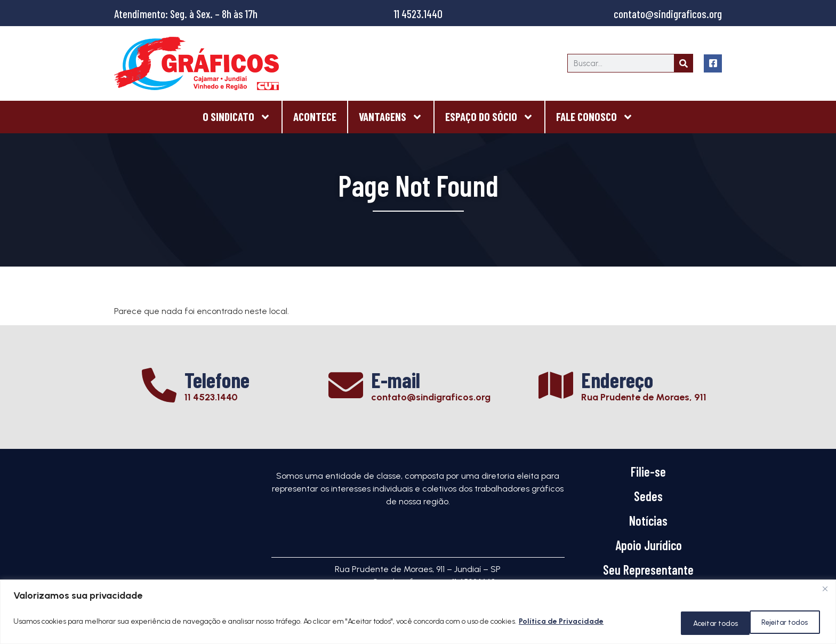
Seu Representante (648, 570)
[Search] (683, 63)
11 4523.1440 (418, 14)
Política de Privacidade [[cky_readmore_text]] (561, 623)
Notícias (648, 521)
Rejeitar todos (701, 623)
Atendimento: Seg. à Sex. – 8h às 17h (186, 14)
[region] (418, 613)
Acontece (315, 116)
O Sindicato (237, 117)
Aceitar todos (784, 623)
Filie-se (648, 472)
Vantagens (391, 117)
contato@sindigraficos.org (668, 14)
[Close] (825, 592)
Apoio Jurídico (649, 545)
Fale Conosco (595, 117)
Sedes (648, 496)
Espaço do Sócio (489, 117)
